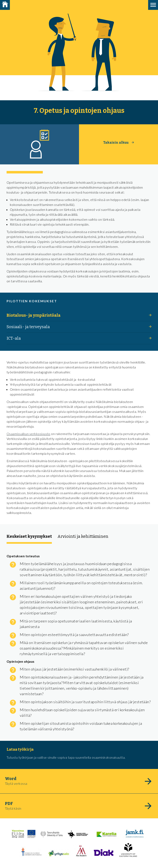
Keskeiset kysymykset (29, 536)
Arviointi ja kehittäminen (83, 536)
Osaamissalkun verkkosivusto (28, 434)
